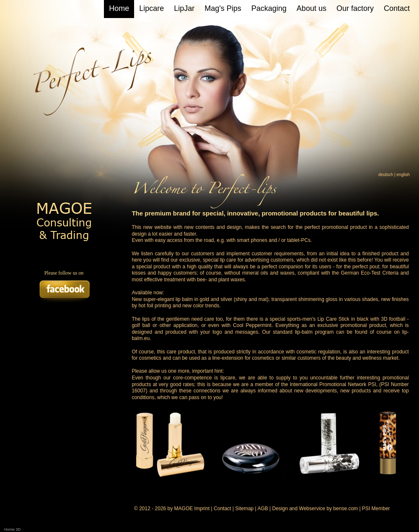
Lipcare (151, 8)
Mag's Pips (223, 8)
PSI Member (376, 509)
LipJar (184, 8)
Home (119, 8)
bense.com (345, 509)
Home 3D (12, 529)
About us (312, 8)
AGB (263, 509)
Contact (397, 8)
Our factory (355, 8)
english (403, 175)
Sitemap (244, 509)
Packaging (269, 8)
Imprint (202, 509)
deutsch (386, 175)
